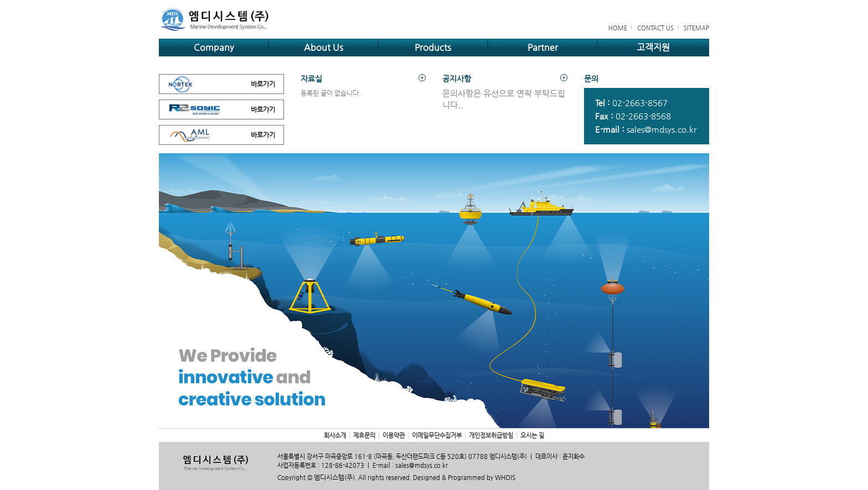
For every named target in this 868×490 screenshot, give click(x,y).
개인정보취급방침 (491, 436)
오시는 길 (532, 436)
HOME (618, 28)
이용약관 (394, 436)
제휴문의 (364, 436)
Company (214, 47)
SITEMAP (696, 28)
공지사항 (505, 79)
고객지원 (653, 47)
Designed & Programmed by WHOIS (464, 478)
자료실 (363, 79)
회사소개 (335, 436)
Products (433, 47)
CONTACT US (655, 28)
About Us (324, 47)
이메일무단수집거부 (437, 436)
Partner (543, 47)
